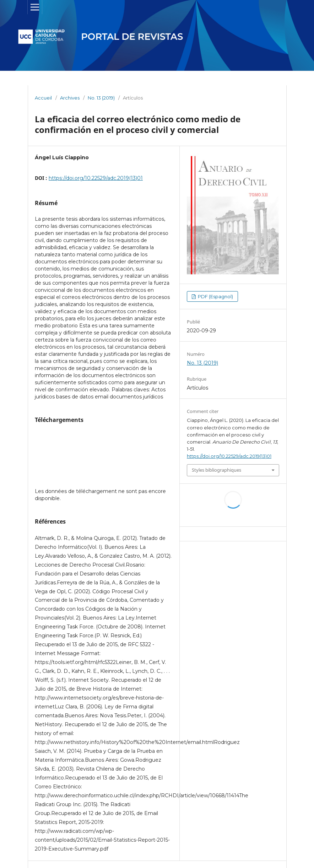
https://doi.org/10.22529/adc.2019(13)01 (96, 178)
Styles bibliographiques (216, 470)
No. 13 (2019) (101, 98)
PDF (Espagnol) (215, 296)
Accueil (43, 98)
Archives (70, 98)
